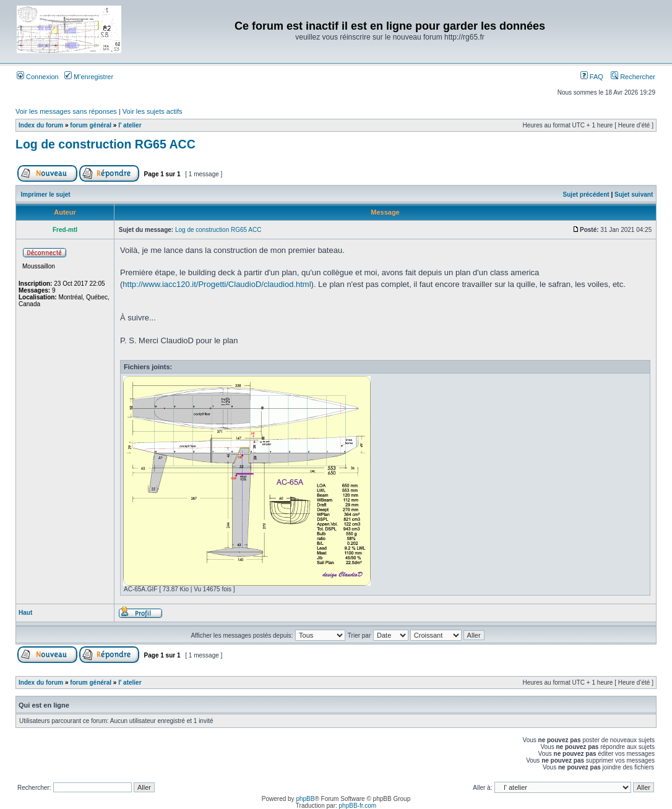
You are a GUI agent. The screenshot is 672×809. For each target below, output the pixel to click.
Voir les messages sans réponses (66, 111)
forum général (91, 125)
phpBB (305, 799)
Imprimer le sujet (46, 195)
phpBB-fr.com (358, 806)
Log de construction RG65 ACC (106, 144)
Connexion (38, 77)
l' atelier (130, 125)
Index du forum (41, 125)
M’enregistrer (89, 77)
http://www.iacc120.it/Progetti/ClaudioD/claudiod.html (217, 284)
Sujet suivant (634, 195)
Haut (25, 613)
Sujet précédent (586, 195)
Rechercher (633, 77)
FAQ (592, 77)
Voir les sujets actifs (153, 111)
